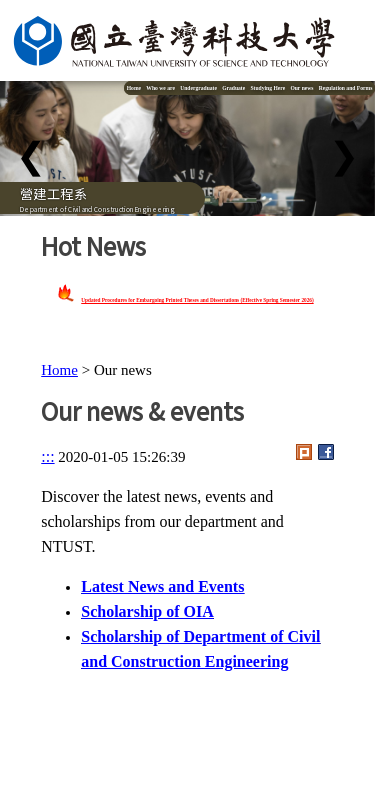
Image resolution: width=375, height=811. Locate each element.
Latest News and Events (162, 586)
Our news (301, 88)
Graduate (233, 88)
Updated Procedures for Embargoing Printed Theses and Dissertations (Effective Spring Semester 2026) (197, 300)
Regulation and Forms (346, 88)
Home (134, 88)
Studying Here (267, 88)
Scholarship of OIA (147, 611)
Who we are (160, 88)
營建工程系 (53, 193)
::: (47, 456)
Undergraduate (198, 88)
